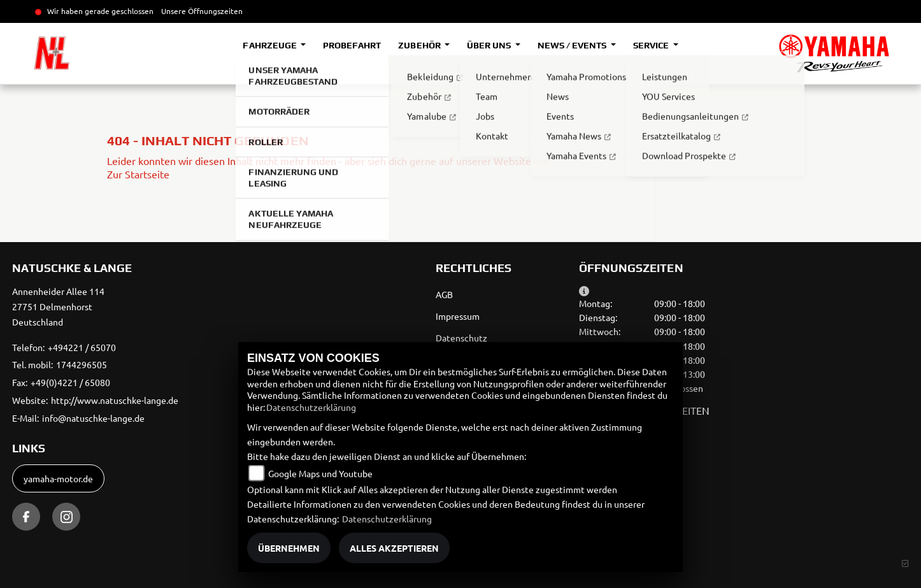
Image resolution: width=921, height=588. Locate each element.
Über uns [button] (490, 45)
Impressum (458, 316)
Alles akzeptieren (394, 548)
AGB (444, 294)
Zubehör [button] (420, 45)
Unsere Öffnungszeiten (202, 11)
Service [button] (652, 45)
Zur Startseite (138, 174)
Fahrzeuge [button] (270, 45)
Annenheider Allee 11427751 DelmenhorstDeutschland (58, 306)
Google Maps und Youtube (320, 473)
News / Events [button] (573, 45)
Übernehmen (289, 548)
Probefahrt (352, 45)
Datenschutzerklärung (311, 407)
